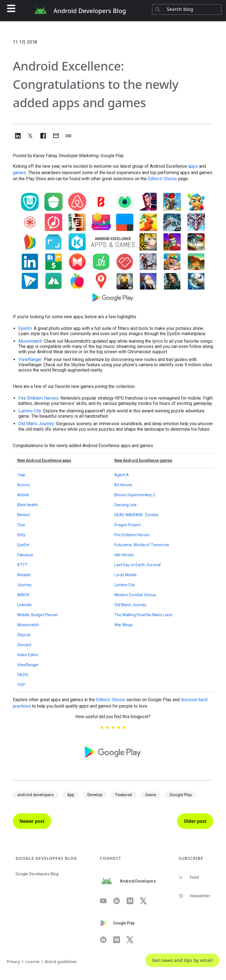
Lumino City (30, 411)
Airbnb (23, 495)
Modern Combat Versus (135, 595)
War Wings (124, 625)
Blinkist (24, 515)
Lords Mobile (126, 575)
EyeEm (25, 328)
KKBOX (23, 595)
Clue (21, 525)
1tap (21, 475)
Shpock (24, 635)
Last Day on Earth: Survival (137, 565)
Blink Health (28, 505)
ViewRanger (30, 359)
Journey (24, 585)
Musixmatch (30, 341)
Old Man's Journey (36, 424)
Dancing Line (126, 505)
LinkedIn (24, 605)
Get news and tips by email (182, 960)
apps (193, 166)
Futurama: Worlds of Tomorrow (142, 545)
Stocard (24, 645)
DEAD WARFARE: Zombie (136, 515)
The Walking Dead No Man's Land (143, 615)
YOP (21, 685)
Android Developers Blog (90, 11)
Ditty (21, 535)
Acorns (24, 485)
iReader (24, 575)
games (19, 173)
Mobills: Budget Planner (38, 615)
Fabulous (25, 555)
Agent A (122, 475)
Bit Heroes (123, 485)
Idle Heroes (124, 555)
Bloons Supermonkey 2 (135, 495)
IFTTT (22, 565)
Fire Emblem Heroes (38, 398)
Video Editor (28, 655)
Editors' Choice (162, 179)
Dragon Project (127, 525)
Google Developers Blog (37, 874)
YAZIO (23, 675)
